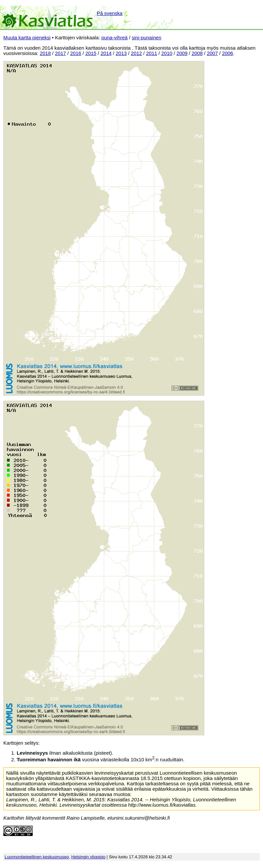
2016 (76, 53)
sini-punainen (147, 38)
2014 (106, 53)
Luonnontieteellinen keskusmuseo (37, 857)
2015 (91, 53)
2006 (227, 53)
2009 (182, 53)
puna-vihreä (115, 38)
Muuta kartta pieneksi (27, 38)
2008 (197, 53)
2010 (167, 53)
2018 (45, 53)
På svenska (110, 13)
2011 (152, 53)
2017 (61, 53)
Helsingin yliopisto (88, 857)
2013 (121, 53)
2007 (212, 53)
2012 (136, 53)
